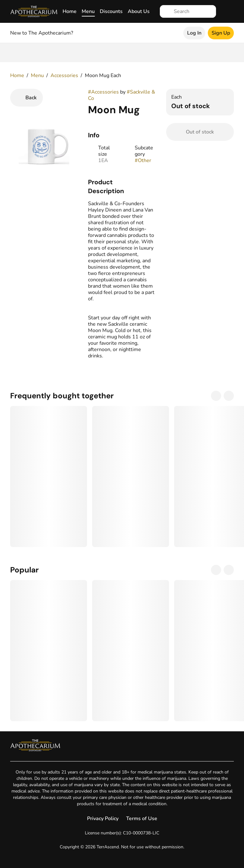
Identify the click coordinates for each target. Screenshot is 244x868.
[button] (122, 186)
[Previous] (216, 396)
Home (70, 11)
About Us (139, 11)
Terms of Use (142, 819)
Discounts (111, 11)
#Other (143, 160)
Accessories (64, 75)
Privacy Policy (103, 819)
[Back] (27, 98)
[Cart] (227, 11)
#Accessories (103, 92)
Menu (88, 11)
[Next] (229, 396)
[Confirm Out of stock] (200, 132)
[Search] (193, 11)
